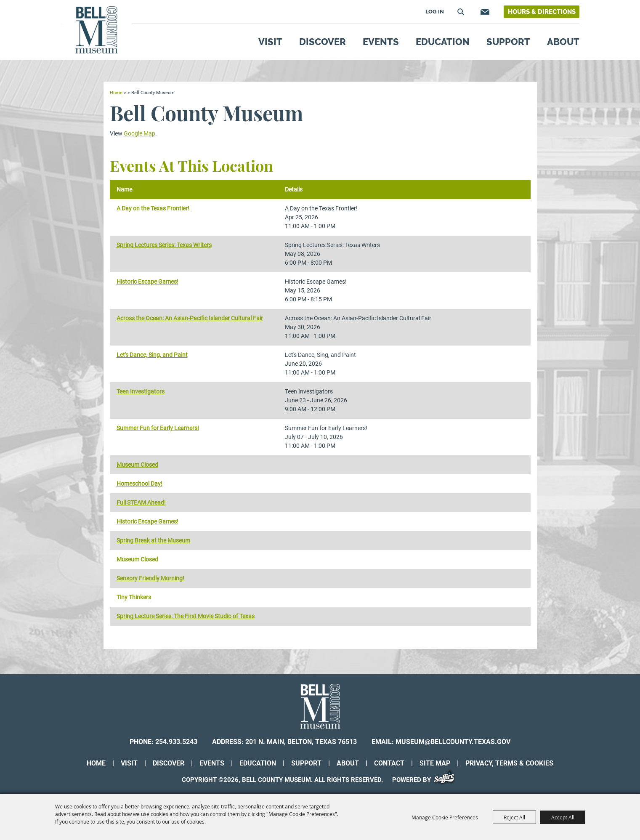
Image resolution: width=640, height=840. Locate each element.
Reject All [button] (514, 817)
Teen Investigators (141, 391)
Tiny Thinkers (134, 597)
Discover (323, 42)
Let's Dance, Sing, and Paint (152, 355)
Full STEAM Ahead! (141, 502)
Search (461, 12)
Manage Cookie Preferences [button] (445, 817)
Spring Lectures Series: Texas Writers (164, 245)
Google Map (139, 133)
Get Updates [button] (484, 12)
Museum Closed (137, 465)
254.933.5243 (176, 742)
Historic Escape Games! (147, 282)
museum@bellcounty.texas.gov (453, 742)
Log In (435, 12)
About (563, 42)
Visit (270, 42)
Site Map (435, 763)
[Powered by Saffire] (447, 780)
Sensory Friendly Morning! (150, 578)
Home (116, 93)
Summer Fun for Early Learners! (158, 428)
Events (381, 42)
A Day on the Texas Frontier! (153, 208)
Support (508, 42)
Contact (389, 763)
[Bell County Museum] (97, 30)
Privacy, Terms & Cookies (509, 763)
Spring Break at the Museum (153, 540)
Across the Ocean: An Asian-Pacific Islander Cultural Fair (190, 318)
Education (443, 42)
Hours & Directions (542, 12)
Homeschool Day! (139, 484)
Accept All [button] (563, 817)
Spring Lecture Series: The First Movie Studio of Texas (186, 616)
